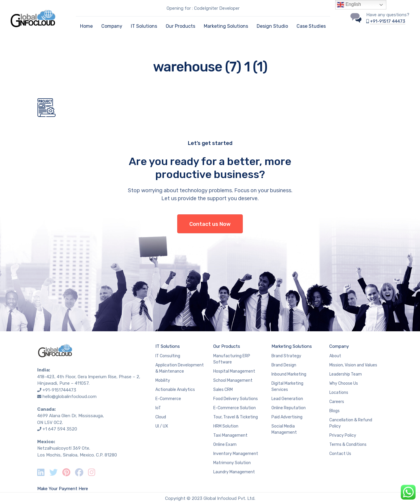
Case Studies (311, 26)
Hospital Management (234, 371)
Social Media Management (284, 429)
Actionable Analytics (175, 390)
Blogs (334, 411)
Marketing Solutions (226, 26)
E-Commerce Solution (235, 408)
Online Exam (225, 445)
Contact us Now (210, 224)
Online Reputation (289, 408)
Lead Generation (287, 399)
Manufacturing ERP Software (232, 359)
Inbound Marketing (289, 374)
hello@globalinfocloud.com (70, 397)
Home (86, 26)
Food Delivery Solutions (236, 399)
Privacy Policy (343, 435)
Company (112, 26)
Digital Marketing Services (287, 386)
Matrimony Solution (232, 463)
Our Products (180, 26)
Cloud (161, 417)
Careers (337, 402)
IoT (158, 408)
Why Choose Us (344, 383)
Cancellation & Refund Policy (351, 423)
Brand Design (284, 365)
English (349, 5)
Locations (339, 393)
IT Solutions (144, 26)
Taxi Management (230, 435)
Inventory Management (236, 454)
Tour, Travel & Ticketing (236, 417)
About (335, 356)
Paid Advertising (287, 417)
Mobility (163, 380)
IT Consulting (168, 356)
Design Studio (272, 26)
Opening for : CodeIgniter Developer (203, 8)
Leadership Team (346, 374)
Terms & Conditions (348, 445)
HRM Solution (226, 426)
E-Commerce (168, 399)
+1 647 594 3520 (60, 429)
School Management (233, 380)
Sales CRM (223, 390)
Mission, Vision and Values (353, 365)
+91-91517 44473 (388, 21)
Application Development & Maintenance (180, 368)
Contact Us (340, 454)
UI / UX (162, 426)
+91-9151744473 (59, 390)
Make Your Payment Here (63, 489)
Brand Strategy (286, 356)
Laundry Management (234, 472)
